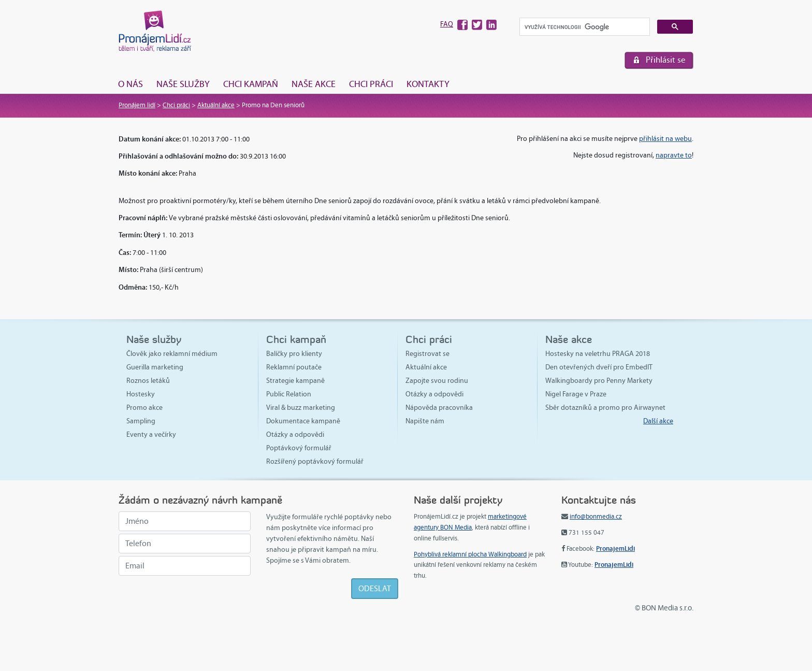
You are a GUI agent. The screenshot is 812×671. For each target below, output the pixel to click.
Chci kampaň (251, 84)
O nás (130, 84)
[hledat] (584, 27)
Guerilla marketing (155, 367)
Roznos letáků (148, 381)
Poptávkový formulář (299, 448)
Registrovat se (427, 354)
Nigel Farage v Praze (576, 394)
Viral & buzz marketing (301, 408)
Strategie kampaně (295, 381)
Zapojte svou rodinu (437, 381)
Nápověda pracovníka (439, 408)
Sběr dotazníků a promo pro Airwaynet (605, 408)
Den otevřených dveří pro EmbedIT (599, 367)
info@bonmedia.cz (596, 517)
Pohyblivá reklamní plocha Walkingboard (470, 554)
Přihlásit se (666, 60)
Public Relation (289, 394)
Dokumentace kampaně (303, 421)
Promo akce (144, 408)
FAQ (447, 24)
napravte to (674, 155)
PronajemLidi (615, 548)
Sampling (141, 421)
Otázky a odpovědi (295, 434)
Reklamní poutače (294, 367)
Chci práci (371, 84)
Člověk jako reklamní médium (172, 354)
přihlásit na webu (665, 139)
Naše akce (314, 84)
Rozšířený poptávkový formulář (315, 461)
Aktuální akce (216, 105)
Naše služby (183, 84)
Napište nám (425, 421)
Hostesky (141, 394)
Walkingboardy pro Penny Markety (599, 381)
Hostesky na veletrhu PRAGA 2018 (598, 354)
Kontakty (428, 84)
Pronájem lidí (137, 105)
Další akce (658, 421)
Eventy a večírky (151, 434)
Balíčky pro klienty (294, 354)
